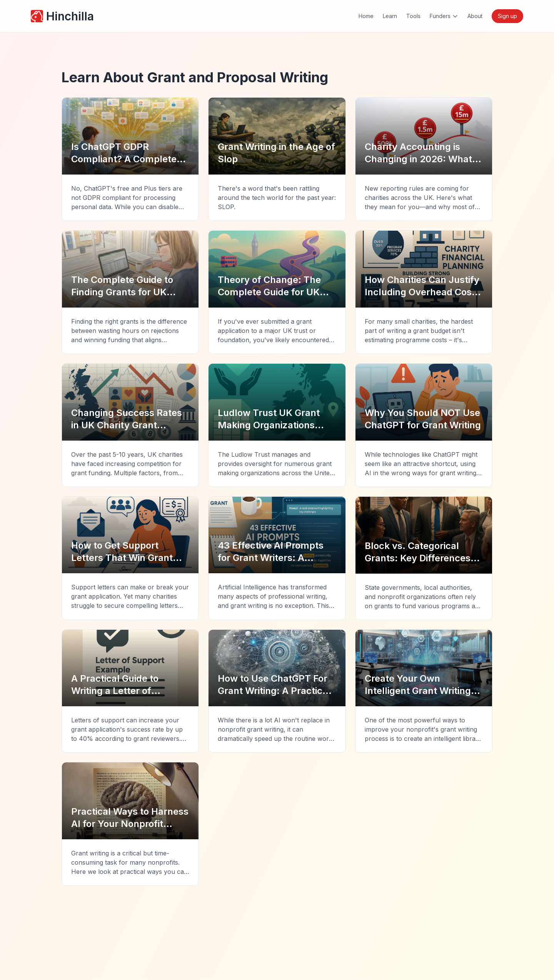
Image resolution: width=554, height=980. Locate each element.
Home (366, 16)
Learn (390, 16)
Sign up (507, 16)
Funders (444, 16)
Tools (413, 16)
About (475, 16)
